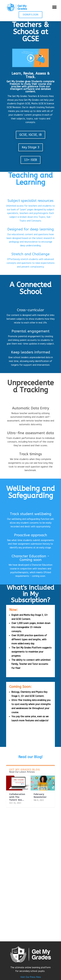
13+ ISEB (30, 160)
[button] (54, 7)
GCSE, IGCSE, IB (30, 135)
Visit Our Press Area (31, 977)
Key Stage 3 (31, 147)
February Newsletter (40, 796)
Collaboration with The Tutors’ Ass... (17, 797)
